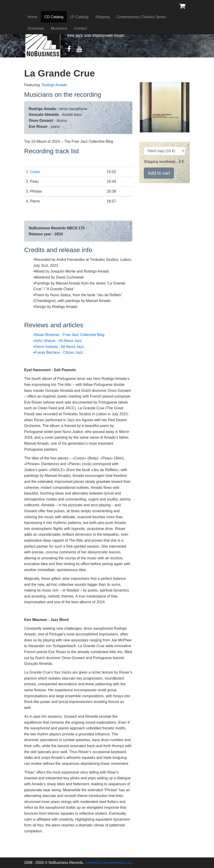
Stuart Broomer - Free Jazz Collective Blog (70, 335)
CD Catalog (54, 17)
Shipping (102, 17)
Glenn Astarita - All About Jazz (59, 347)
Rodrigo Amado (54, 85)
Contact (80, 28)
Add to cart (159, 173)
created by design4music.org (108, 863)
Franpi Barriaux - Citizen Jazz (59, 352)
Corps (35, 172)
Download (36, 28)
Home (33, 17)
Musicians (59, 28)
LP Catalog (79, 17)
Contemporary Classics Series (141, 17)
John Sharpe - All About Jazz (58, 341)
